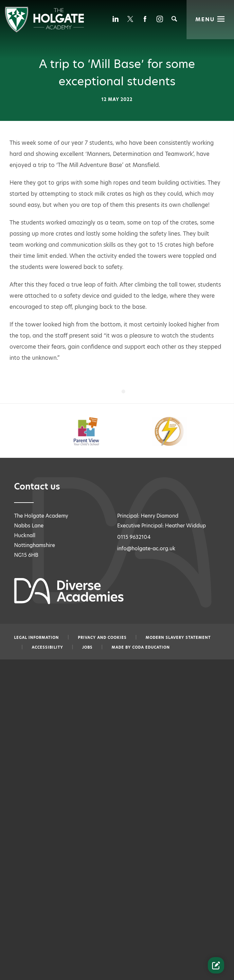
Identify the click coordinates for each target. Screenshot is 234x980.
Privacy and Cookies (102, 638)
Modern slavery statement (178, 638)
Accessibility (47, 647)
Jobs (87, 647)
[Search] (174, 19)
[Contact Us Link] (216, 965)
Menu (205, 19)
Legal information (36, 638)
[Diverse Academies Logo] (44, 31)
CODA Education (151, 647)
